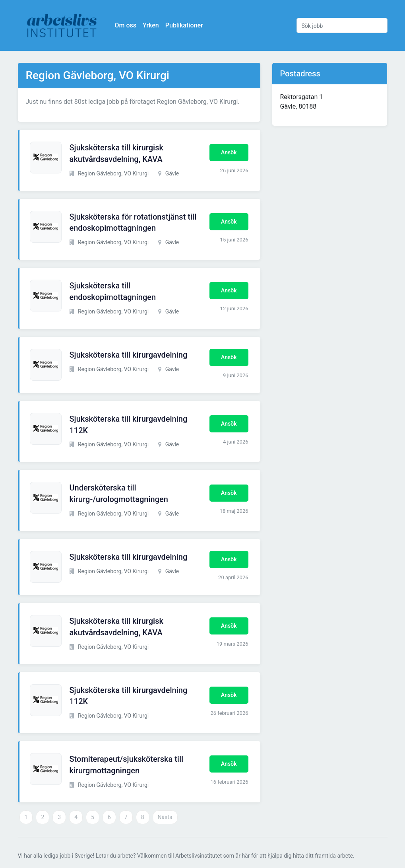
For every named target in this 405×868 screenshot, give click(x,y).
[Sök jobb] (342, 25)
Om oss (126, 25)
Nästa (165, 817)
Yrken (151, 25)
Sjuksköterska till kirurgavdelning (129, 355)
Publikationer (184, 25)
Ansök (229, 152)
